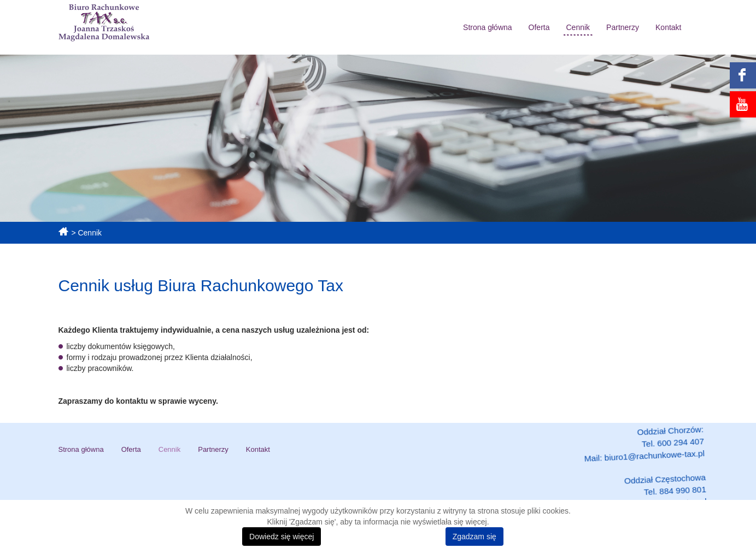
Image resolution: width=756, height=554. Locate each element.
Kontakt (668, 27)
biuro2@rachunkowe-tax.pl (651, 498)
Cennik (578, 27)
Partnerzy (623, 27)
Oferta (539, 27)
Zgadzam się (474, 537)
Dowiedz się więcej (282, 537)
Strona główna (488, 27)
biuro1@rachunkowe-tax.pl (649, 459)
